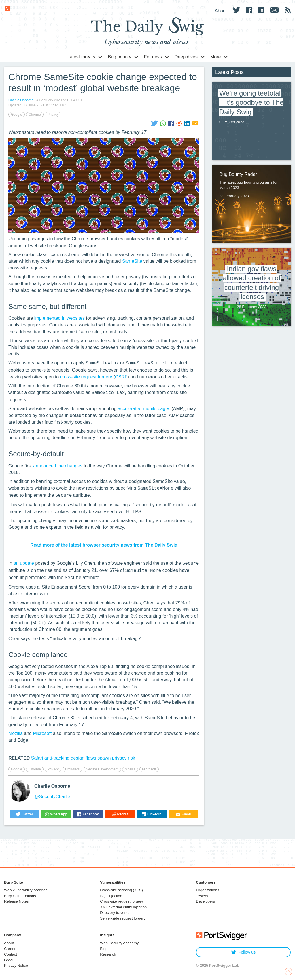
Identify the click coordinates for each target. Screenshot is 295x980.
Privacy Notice (16, 965)
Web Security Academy (119, 943)
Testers (202, 896)
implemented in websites (59, 318)
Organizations (207, 890)
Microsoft (42, 733)
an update (24, 563)
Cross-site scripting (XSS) (121, 890)
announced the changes (58, 466)
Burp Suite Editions (20, 896)
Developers (205, 901)
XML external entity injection (123, 907)
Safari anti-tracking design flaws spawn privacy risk (83, 758)
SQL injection (111, 896)
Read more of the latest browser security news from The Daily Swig (104, 545)
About (9, 943)
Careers (11, 949)
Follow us (243, 952)
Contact (11, 954)
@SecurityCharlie (52, 797)
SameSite (132, 261)
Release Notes (16, 901)
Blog (104, 949)
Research (108, 954)
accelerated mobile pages (144, 409)
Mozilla (16, 733)
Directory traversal (115, 913)
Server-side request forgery (123, 918)
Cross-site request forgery (122, 901)
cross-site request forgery (86, 377)
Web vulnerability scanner (25, 890)
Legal (9, 960)
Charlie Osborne (21, 100)
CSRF (121, 377)
